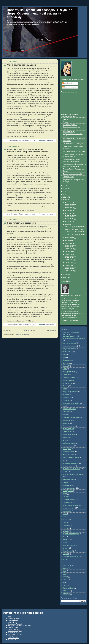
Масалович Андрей (15, 631)
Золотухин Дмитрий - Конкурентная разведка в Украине (72, 127)
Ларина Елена (13, 627)
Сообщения (67, 83)
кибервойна (67, 412)
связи (65, 494)
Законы (65, 386)
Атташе (65, 122)
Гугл (64, 369)
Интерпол (66, 400)
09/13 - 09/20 (70, 249)
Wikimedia (66, 594)
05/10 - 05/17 (70, 265)
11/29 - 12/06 (70, 211)
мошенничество (68, 446)
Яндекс (65, 554)
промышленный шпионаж (72, 469)
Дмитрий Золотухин (70, 377)
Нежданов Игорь (69, 452)
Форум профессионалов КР (72, 174)
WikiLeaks (66, 591)
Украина (66, 531)
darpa (65, 560)
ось (64, 460)
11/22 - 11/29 (70, 213)
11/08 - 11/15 (70, 219)
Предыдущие (52, 330)
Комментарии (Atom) (22, 335)
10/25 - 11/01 (70, 224)
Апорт (65, 355)
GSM (65, 571)
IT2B (64, 574)
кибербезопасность (69, 409)
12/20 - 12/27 (70, 205)
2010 (65, 197)
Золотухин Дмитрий (15, 624)
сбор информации (69, 488)
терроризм (67, 525)
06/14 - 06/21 (70, 260)
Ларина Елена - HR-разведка (73, 144)
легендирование (68, 429)
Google (65, 568)
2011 (65, 194)
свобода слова (68, 491)
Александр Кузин (14, 619)
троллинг (66, 528)
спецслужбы (67, 511)
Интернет (66, 397)
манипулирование (69, 435)
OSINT (65, 579)
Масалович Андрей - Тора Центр (74, 152)
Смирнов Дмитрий (69, 499)
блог (64, 357)
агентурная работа (69, 343)
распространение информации (73, 475)
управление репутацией (71, 534)
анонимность (67, 352)
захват (65, 389)
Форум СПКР (13, 640)
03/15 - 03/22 (70, 271)
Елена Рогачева (68, 380)
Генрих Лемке (13, 620)
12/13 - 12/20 (70, 208)
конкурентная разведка (71, 417)
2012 (65, 192)
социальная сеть (69, 508)
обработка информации (71, 457)
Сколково (66, 497)
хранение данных (69, 545)
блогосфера (67, 360)
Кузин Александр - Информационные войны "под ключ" (73, 134)
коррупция (66, 423)
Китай (65, 415)
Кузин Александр (69, 426)
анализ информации (70, 346)
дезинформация (68, 372)
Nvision (65, 577)
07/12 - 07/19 (70, 257)
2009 (65, 200)
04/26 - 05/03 (70, 268)
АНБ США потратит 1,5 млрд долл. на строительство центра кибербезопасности (27, 151)
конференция (68, 420)
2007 (65, 277)
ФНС (65, 537)
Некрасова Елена (69, 455)
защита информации (70, 392)
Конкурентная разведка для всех (19, 626)
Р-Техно (66, 472)
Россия (65, 482)
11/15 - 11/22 (70, 216)
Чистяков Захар (68, 177)
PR (64, 582)
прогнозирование (69, 466)
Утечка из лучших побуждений (21, 65)
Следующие (7, 330)
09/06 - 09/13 (70, 252)
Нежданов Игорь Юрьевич (72, 296)
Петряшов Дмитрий (15, 634)
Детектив (66, 374)
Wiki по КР (66, 119)
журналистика (68, 383)
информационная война (71, 403)
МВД (64, 440)
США (65, 517)
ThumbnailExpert (68, 588)
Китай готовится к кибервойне (21, 223)
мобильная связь (69, 443)
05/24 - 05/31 (70, 263)
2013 (65, 189)
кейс (64, 406)
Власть (65, 366)
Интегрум (66, 395)
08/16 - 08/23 (70, 254)
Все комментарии (69, 87)
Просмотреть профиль (71, 321)
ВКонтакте (66, 363)
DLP (64, 562)
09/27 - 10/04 (70, 243)
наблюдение (67, 449)
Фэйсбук (66, 539)
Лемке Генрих (68, 432)
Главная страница (29, 330)
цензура (66, 548)
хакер (65, 542)
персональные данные (71, 463)
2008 (65, 274)
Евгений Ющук (13, 622)
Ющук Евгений (68, 551)
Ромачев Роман (68, 479)
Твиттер (66, 520)
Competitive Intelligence (71, 557)
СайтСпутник (67, 485)
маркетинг (66, 437)
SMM (65, 585)
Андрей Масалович (69, 349)
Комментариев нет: (48, 140)
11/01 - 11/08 (70, 222)
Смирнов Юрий (68, 502)
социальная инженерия (71, 505)
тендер (65, 522)
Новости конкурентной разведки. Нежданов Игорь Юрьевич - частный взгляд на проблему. (40, 13)
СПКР (65, 514)
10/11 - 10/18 (70, 238)
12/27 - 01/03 (70, 202)
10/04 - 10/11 (70, 240)
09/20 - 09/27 (70, 246)
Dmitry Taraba (67, 565)
